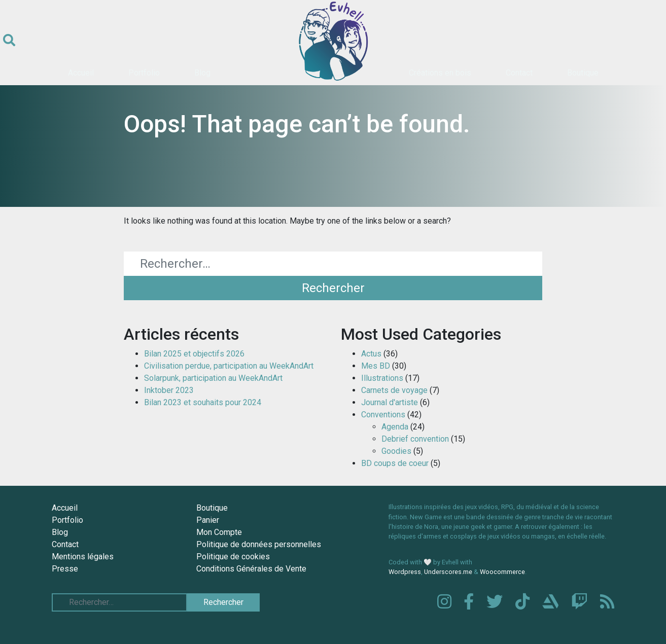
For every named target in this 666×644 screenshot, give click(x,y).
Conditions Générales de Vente (251, 569)
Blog (202, 73)
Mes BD (376, 366)
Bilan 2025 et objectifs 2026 (194, 354)
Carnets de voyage (394, 390)
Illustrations (382, 378)
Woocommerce (502, 572)
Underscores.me (448, 572)
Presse (65, 569)
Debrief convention (415, 439)
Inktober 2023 (169, 390)
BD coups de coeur (395, 463)
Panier (208, 520)
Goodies (396, 451)
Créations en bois (440, 73)
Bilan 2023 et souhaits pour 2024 (203, 402)
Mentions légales (83, 557)
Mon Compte (219, 532)
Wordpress (405, 572)
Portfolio (144, 73)
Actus (371, 354)
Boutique (583, 73)
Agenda (395, 427)
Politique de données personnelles (259, 544)
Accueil (81, 73)
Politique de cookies (233, 557)
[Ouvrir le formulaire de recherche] (9, 41)
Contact (519, 73)
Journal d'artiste (390, 402)
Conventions (383, 415)
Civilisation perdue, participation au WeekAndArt (229, 366)
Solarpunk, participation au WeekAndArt (213, 378)
